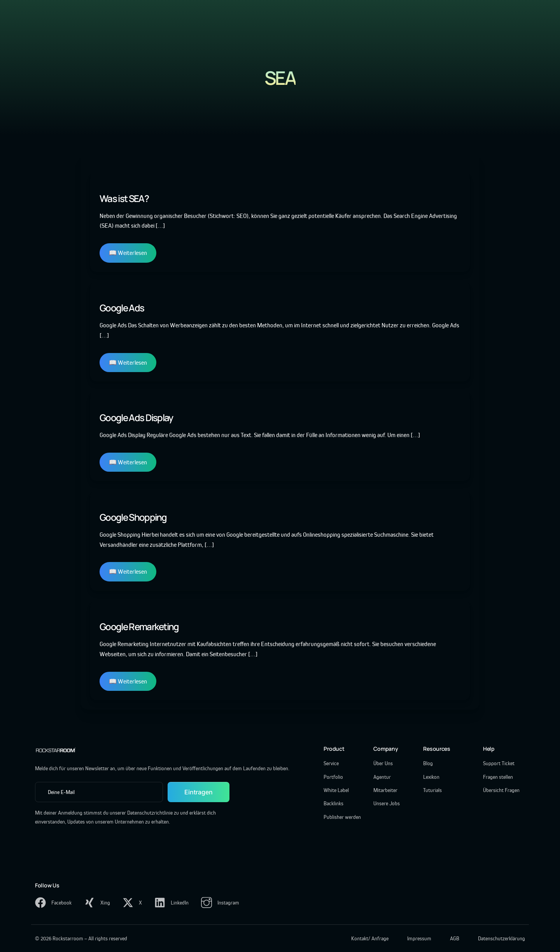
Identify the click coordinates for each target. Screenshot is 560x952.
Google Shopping (133, 517)
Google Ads (122, 308)
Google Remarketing (139, 626)
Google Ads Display (136, 417)
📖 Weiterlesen (128, 253)
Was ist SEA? (124, 198)
